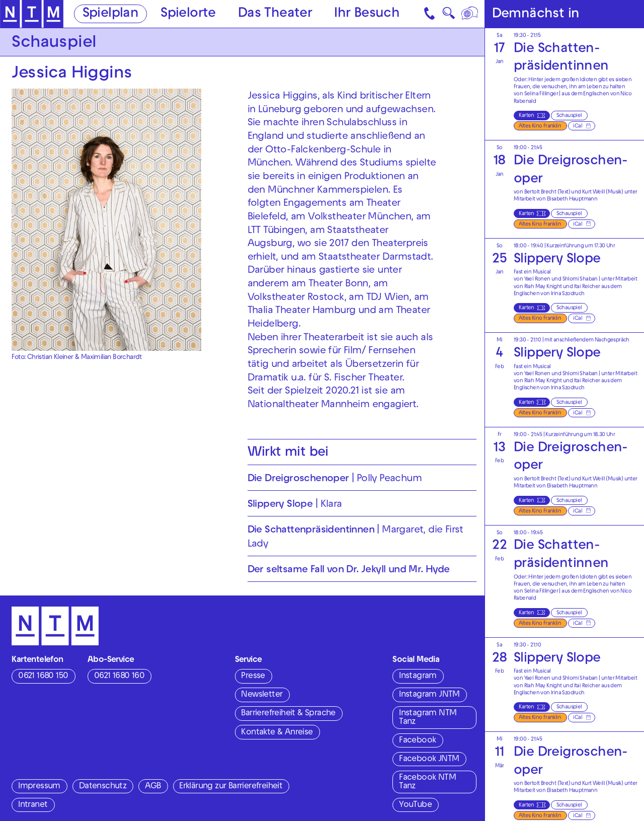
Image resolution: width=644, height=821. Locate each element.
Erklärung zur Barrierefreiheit (231, 787)
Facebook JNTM (429, 760)
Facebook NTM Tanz (427, 782)
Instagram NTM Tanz (428, 718)
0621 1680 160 (119, 677)
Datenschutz (103, 787)
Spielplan (111, 14)
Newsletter (262, 695)
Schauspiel (569, 116)
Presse (253, 677)
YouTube (415, 805)
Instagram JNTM (429, 695)
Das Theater (275, 14)
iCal (578, 126)
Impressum (39, 787)
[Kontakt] (430, 14)
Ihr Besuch (367, 14)
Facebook (417, 741)
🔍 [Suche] (449, 16)
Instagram (418, 677)
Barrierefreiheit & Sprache (288, 714)
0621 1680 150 (43, 677)
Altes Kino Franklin (540, 126)
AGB (153, 787)
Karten (526, 116)
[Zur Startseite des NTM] (32, 14)
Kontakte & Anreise (277, 733)
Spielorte (188, 14)
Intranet (33, 805)
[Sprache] (471, 14)
